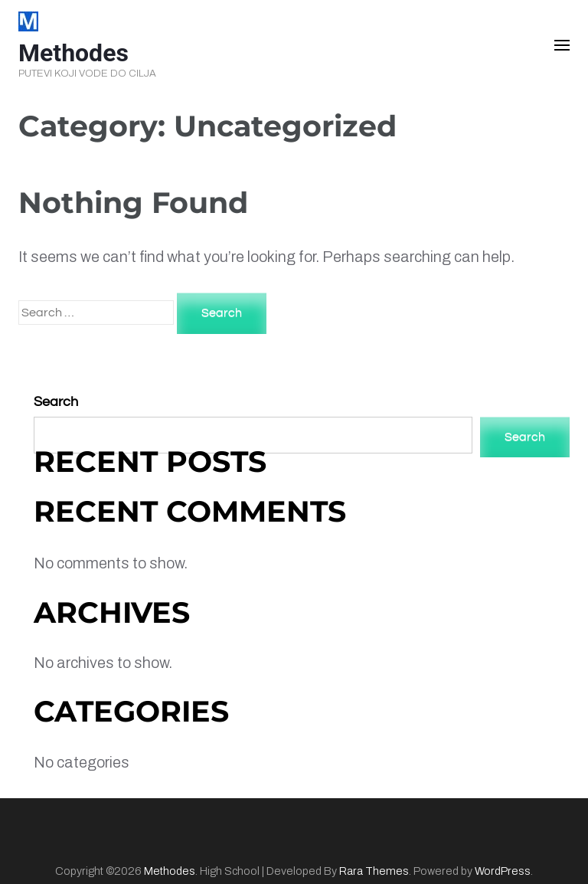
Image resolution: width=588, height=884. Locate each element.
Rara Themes (374, 871)
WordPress (503, 871)
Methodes (73, 53)
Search (56, 402)
